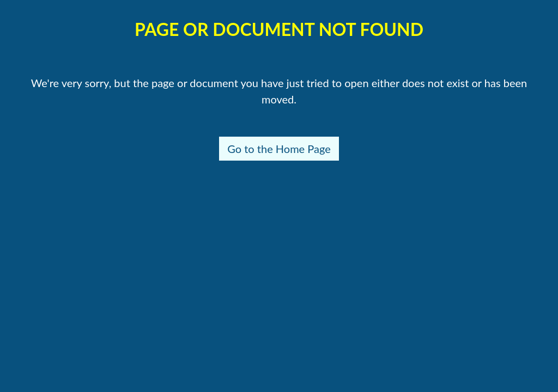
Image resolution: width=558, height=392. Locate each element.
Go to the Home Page (279, 149)
